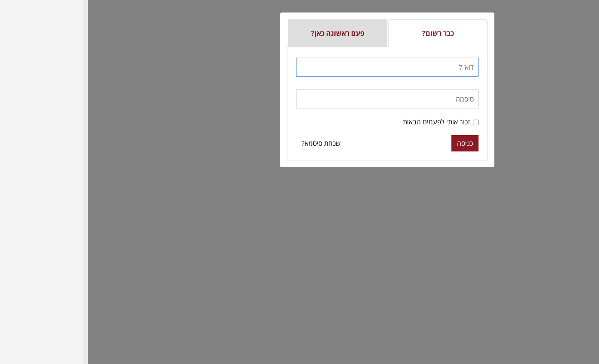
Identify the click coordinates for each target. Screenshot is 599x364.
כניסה (377, 143)
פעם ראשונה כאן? (250, 33)
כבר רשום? (350, 33)
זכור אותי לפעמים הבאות (353, 122)
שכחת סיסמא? (233, 143)
